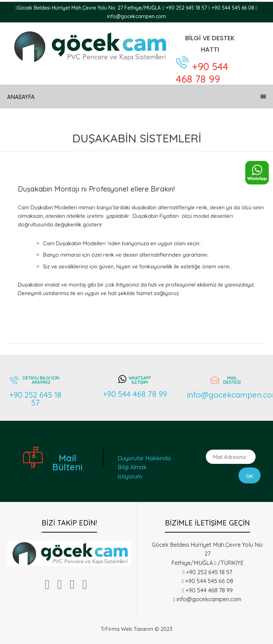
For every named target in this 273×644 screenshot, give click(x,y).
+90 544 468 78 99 (202, 73)
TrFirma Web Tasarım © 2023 (136, 629)
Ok (250, 476)
